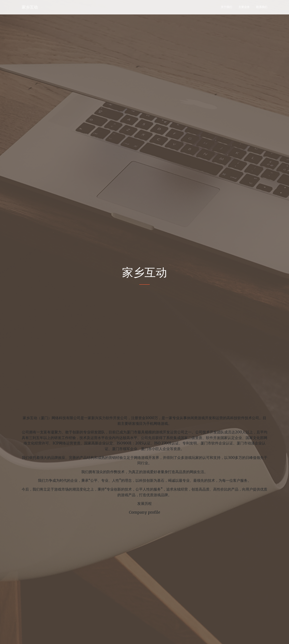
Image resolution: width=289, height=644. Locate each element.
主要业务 (244, 7)
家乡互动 (30, 7)
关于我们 (226, 7)
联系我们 (262, 7)
